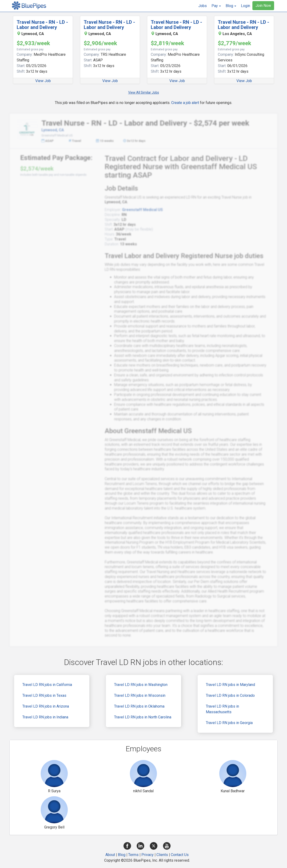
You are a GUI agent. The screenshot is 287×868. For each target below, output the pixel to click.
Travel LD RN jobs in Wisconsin (140, 695)
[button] (216, 6)
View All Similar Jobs (144, 92)
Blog (122, 855)
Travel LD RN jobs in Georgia (229, 723)
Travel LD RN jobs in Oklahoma (139, 706)
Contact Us (180, 855)
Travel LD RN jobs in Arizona (46, 706)
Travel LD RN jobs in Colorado (230, 695)
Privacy (147, 855)
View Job (43, 81)
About (110, 855)
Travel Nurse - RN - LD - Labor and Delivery (42, 25)
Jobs (203, 6)
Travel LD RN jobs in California (47, 685)
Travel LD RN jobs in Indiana (45, 717)
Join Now (263, 6)
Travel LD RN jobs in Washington (141, 685)
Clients (162, 855)
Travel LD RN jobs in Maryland (230, 685)
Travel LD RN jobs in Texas (44, 695)
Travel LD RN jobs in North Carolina (143, 717)
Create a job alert (185, 103)
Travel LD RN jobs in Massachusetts (222, 709)
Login (245, 6)
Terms (133, 855)
